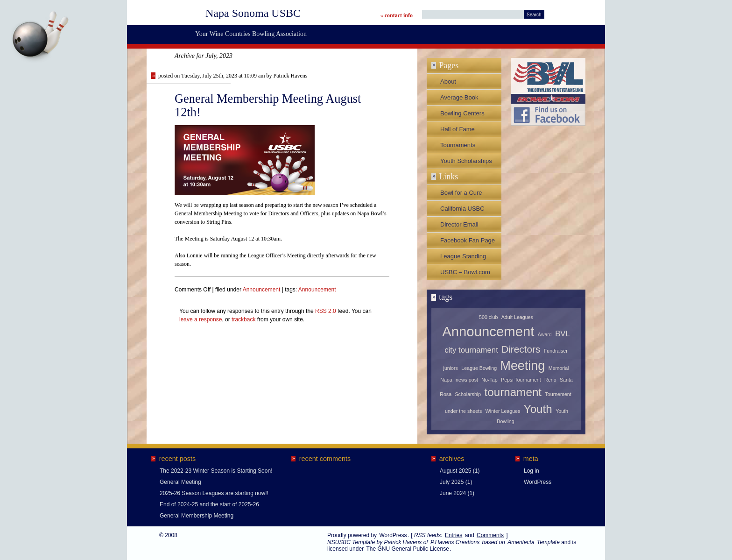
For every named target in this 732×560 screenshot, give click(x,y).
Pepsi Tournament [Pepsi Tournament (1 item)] (521, 380)
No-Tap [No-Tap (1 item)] (489, 380)
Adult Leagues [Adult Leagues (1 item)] (517, 317)
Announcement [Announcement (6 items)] (488, 331)
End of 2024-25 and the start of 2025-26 (209, 504)
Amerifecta (521, 542)
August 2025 (455, 471)
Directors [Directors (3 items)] (521, 349)
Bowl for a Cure (461, 193)
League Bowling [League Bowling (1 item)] (479, 368)
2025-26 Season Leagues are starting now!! (214, 493)
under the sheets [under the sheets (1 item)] (463, 411)
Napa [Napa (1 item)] (446, 380)
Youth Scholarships (466, 161)
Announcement (262, 290)
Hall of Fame (457, 129)
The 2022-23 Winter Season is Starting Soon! (216, 471)
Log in (531, 471)
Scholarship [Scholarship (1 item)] (468, 394)
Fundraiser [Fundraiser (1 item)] (556, 351)
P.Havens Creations (455, 542)
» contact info (397, 15)
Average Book (459, 97)
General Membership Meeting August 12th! (268, 105)
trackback (243, 319)
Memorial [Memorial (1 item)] (559, 368)
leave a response (201, 319)
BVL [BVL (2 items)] (563, 334)
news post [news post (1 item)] (467, 380)
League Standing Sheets (463, 258)
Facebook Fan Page (468, 240)
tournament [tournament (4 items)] (513, 392)
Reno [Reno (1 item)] (550, 380)
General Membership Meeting (197, 516)
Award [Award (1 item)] (545, 334)
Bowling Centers (462, 113)
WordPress (538, 482)
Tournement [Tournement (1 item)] (558, 394)
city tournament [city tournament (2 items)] (471, 350)
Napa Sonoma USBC (253, 13)
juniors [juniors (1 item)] (451, 368)
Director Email (459, 224)
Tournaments (458, 145)
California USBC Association (462, 211)
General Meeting (180, 482)
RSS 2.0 (326, 311)
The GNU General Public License (407, 549)
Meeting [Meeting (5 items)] (522, 366)
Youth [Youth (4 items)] (538, 409)
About (448, 82)
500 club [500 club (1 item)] (488, 317)
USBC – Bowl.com (465, 272)
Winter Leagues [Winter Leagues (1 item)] (503, 411)
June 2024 (453, 493)
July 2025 (452, 482)
